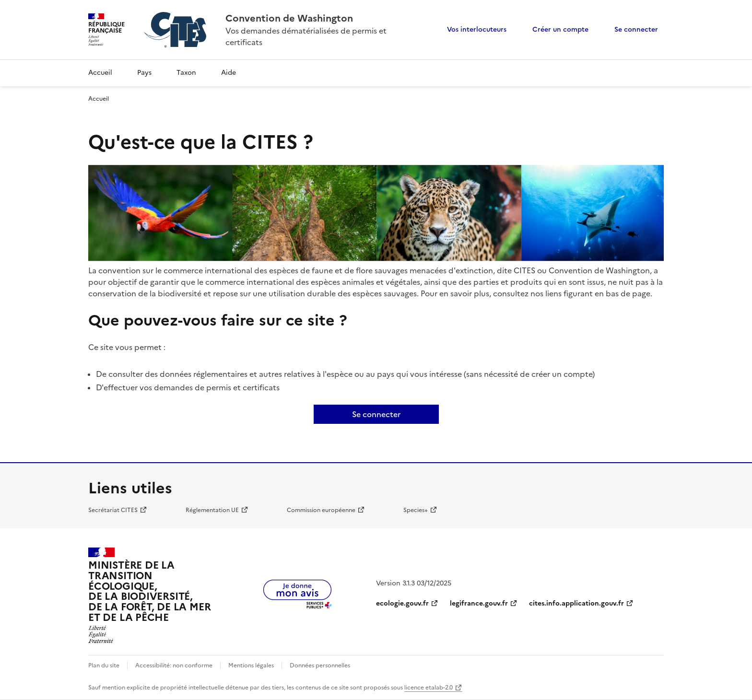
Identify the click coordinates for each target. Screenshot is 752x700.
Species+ (416, 510)
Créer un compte (560, 29)
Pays (144, 73)
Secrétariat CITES (113, 510)
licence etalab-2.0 (429, 688)
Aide (229, 73)
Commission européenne (321, 510)
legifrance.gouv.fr (479, 603)
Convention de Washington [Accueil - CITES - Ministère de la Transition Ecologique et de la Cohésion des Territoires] (289, 18)
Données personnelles (320, 665)
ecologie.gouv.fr (402, 603)
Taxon (186, 73)
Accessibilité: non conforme (174, 665)
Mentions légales (251, 665)
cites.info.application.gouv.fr (576, 603)
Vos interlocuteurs (477, 29)
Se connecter (636, 29)
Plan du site (104, 665)
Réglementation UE (212, 510)
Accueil (100, 73)
